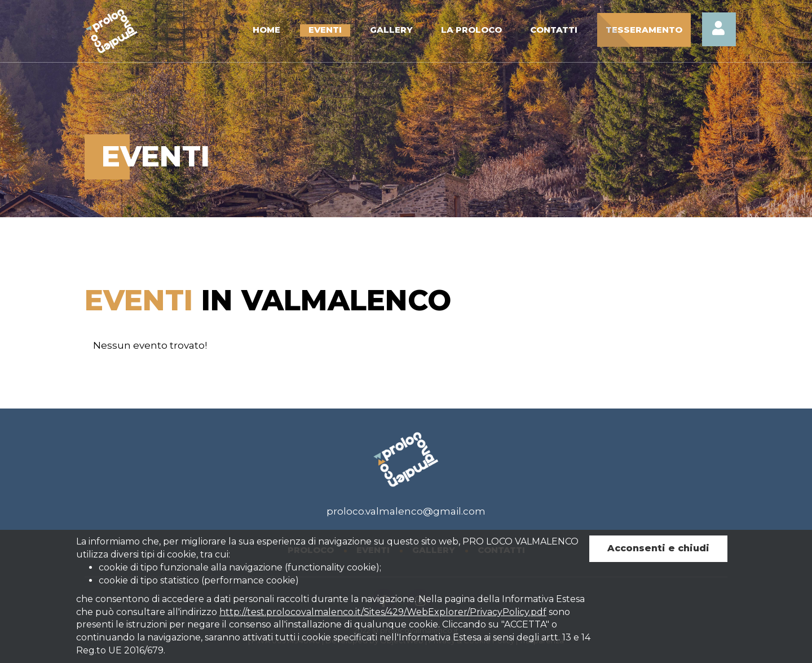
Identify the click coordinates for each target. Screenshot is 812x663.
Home (266, 30)
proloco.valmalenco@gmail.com (406, 511)
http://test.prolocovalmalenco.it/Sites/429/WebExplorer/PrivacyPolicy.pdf (383, 612)
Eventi (325, 30)
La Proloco (471, 30)
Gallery (391, 30)
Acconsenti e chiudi (658, 548)
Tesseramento (644, 30)
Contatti (554, 30)
